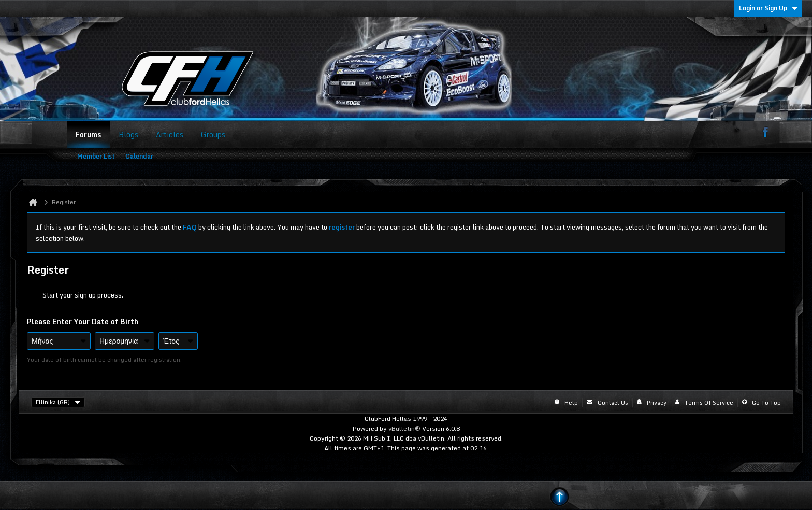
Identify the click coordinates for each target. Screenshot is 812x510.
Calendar (139, 156)
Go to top (766, 403)
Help (571, 403)
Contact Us (613, 403)
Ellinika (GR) (58, 402)
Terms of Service (709, 403)
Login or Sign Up (768, 8)
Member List (96, 156)
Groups (213, 134)
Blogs (128, 134)
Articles (170, 134)
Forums (88, 134)
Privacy (657, 403)
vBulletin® (404, 428)
